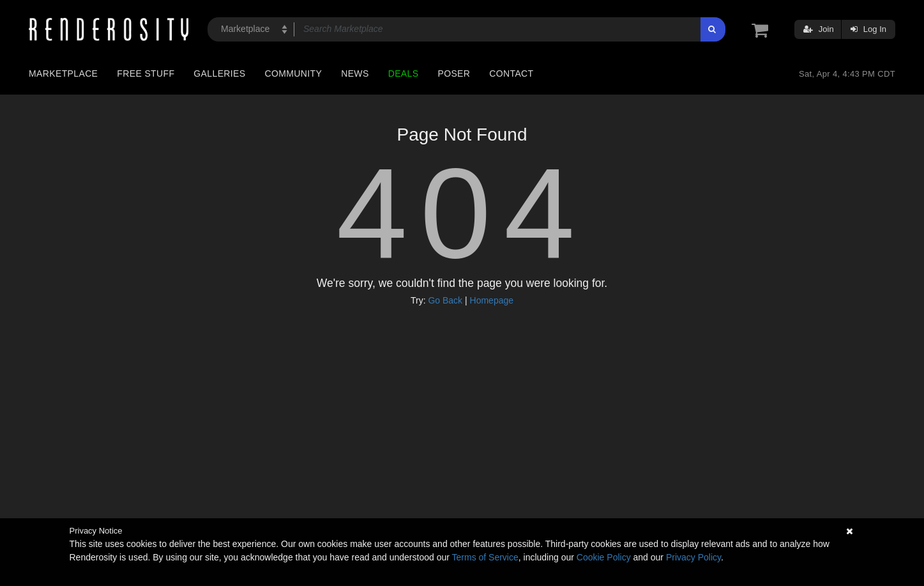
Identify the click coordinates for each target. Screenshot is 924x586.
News (355, 73)
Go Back (445, 300)
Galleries (219, 73)
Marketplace (63, 73)
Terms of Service (485, 557)
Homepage (492, 300)
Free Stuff (146, 73)
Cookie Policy (604, 557)
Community (294, 73)
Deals (404, 73)
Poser (454, 73)
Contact (511, 73)
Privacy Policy (693, 557)
